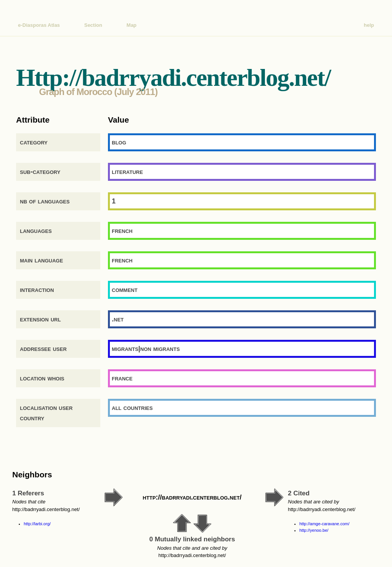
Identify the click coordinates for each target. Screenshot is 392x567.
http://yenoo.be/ (314, 530)
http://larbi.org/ (37, 524)
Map (132, 25)
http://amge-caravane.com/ (324, 524)
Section (93, 25)
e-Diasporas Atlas (39, 25)
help (369, 25)
